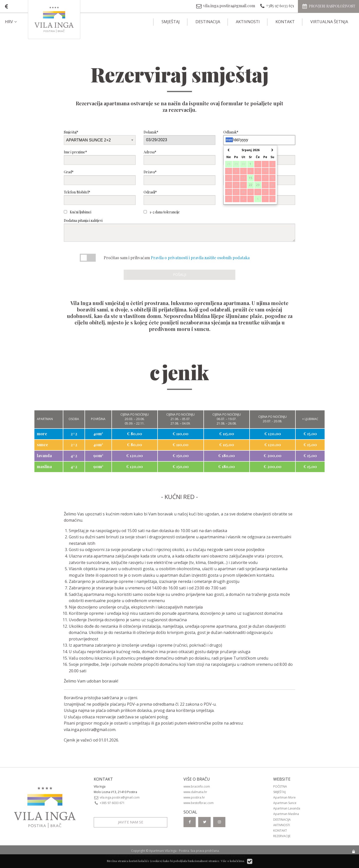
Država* (179, 177)
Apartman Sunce (285, 803)
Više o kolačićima (232, 861)
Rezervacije (282, 836)
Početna (280, 786)
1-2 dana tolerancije (162, 212)
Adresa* (179, 157)
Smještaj (171, 22)
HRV (12, 22)
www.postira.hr (194, 797)
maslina (44, 466)
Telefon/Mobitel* (100, 197)
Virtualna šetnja (329, 22)
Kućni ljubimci (78, 212)
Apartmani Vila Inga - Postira (169, 851)
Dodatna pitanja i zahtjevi (179, 230)
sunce (43, 445)
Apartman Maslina (286, 814)
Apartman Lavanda (287, 808)
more (42, 434)
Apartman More (284, 797)
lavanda (44, 456)
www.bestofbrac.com (199, 803)
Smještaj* (100, 137)
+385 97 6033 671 (109, 803)
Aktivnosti (248, 22)
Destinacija (208, 22)
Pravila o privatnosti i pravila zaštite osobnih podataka (200, 258)
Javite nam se (131, 822)
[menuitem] (15, 22)
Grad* (100, 177)
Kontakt (285, 22)
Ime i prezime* (100, 157)
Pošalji (180, 275)
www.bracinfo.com (197, 786)
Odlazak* (259, 137)
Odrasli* (179, 197)
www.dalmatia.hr (195, 792)
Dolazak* (179, 137)
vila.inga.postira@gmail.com (90, 730)
